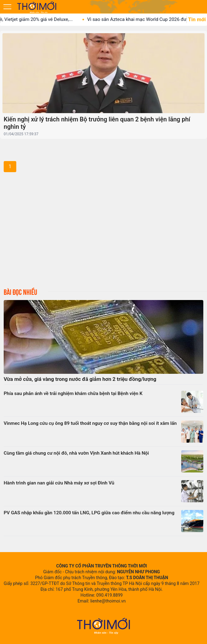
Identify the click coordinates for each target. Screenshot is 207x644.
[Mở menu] (7, 7)
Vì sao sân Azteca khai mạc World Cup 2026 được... (146, 19)
